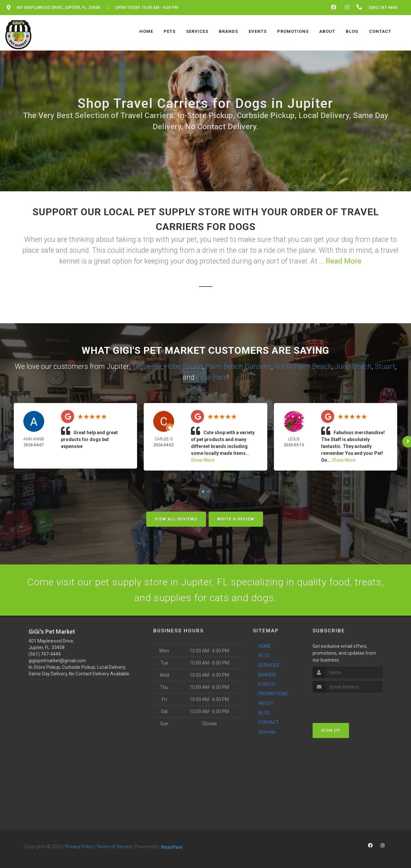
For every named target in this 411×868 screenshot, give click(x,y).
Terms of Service (114, 847)
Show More (203, 460)
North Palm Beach (303, 366)
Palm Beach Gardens (238, 366)
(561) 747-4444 (45, 654)
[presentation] (348, 705)
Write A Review (236, 519)
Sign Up (331, 730)
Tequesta (147, 366)
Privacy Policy (79, 847)
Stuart (385, 366)
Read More (344, 261)
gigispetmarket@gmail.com (57, 661)
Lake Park (212, 377)
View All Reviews (176, 519)
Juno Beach (353, 366)
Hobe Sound (184, 366)
